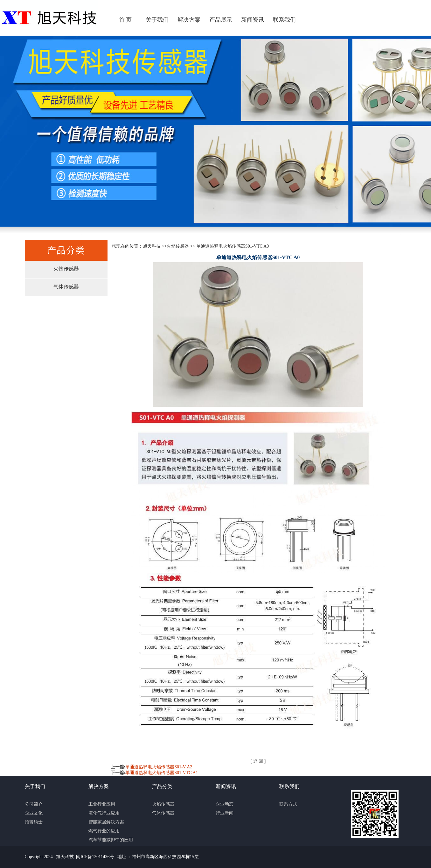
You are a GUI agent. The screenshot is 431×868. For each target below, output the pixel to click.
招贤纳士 (34, 822)
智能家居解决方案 (106, 822)
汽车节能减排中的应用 (111, 840)
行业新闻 (225, 813)
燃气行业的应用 (104, 831)
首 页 (125, 20)
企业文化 (34, 813)
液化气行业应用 (104, 813)
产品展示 (221, 20)
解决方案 (189, 20)
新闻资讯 (253, 20)
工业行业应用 (102, 804)
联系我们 (284, 20)
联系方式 (288, 804)
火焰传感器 (66, 269)
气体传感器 (66, 287)
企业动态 (225, 804)
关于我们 (157, 20)
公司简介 (34, 804)
